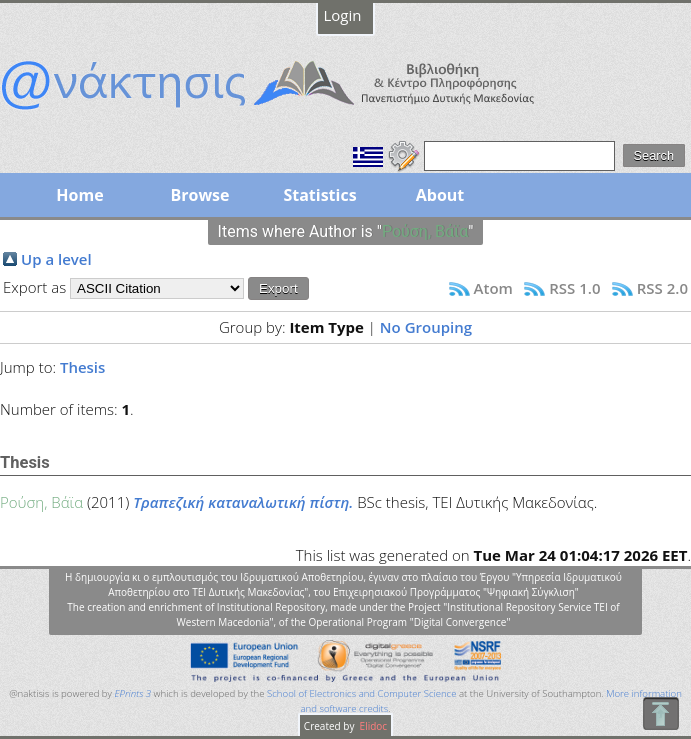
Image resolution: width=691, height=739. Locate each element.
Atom (493, 288)
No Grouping (426, 327)
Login (343, 15)
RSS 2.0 (662, 288)
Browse (199, 195)
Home (79, 195)
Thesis (82, 367)
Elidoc (372, 726)
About (440, 195)
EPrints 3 (132, 693)
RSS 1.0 (574, 288)
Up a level (56, 259)
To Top (660, 713)
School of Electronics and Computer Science (361, 693)
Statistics (319, 195)
